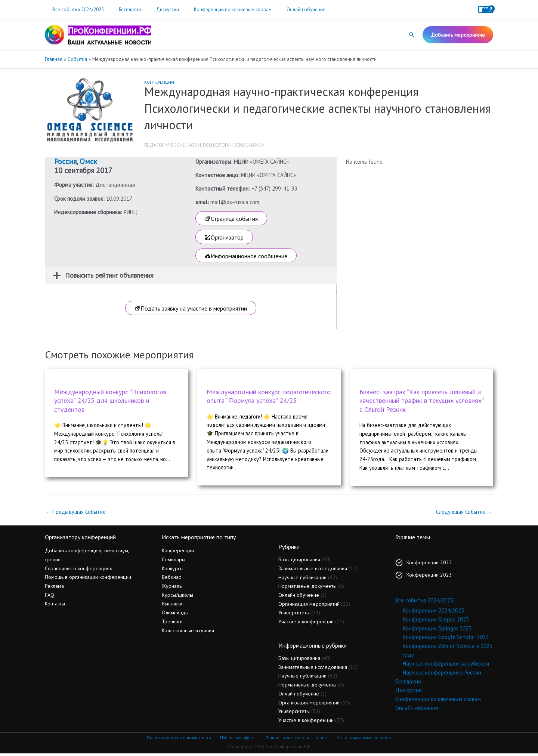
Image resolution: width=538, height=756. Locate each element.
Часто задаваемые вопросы (363, 740)
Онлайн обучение (282, 10)
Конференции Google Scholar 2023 (446, 640)
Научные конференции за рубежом (446, 666)
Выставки (172, 606)
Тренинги (172, 624)
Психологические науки (233, 145)
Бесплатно (122, 10)
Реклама (54, 589)
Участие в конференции (306, 624)
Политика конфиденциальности (180, 740)
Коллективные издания (188, 633)
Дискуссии (154, 10)
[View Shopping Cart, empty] (486, 10)
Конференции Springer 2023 (437, 631)
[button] (412, 35)
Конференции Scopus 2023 (436, 622)
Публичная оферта (238, 740)
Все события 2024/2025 (75, 10)
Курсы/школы (177, 598)
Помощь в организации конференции (88, 580)
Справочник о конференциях (78, 571)
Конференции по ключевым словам (214, 10)
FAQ (50, 598)
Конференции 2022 (429, 565)
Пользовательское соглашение (295, 740)
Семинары (174, 562)
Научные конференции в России (442, 675)
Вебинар (172, 580)
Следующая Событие (463, 514)
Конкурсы (173, 571)
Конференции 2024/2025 (433, 613)
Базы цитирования (299, 562)
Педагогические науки (173, 145)
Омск (88, 161)
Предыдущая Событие (77, 514)
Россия (65, 161)
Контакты (55, 606)
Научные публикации (302, 580)
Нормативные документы (307, 589)
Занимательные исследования (313, 571)
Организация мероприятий (309, 607)
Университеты (294, 615)
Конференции (159, 82)
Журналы (172, 589)
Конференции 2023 (429, 577)
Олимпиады (175, 615)
